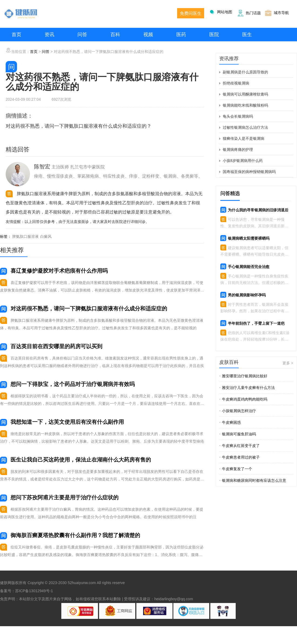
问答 (82, 35)
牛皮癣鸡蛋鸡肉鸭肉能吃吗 (243, 399)
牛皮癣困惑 (230, 422)
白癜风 (46, 236)
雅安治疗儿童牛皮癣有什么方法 (247, 388)
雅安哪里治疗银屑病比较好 (243, 376)
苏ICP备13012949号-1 (34, 591)
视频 (148, 35)
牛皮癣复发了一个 (236, 469)
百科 (115, 35)
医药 (181, 35)
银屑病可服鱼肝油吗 (238, 434)
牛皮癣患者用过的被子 (239, 457)
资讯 (49, 35)
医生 (247, 35)
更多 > (288, 363)
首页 (16, 35)
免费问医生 (191, 13)
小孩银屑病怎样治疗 (238, 411)
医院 (214, 35)
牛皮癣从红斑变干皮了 (239, 446)
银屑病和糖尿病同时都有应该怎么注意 (253, 480)
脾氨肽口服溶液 (25, 236)
